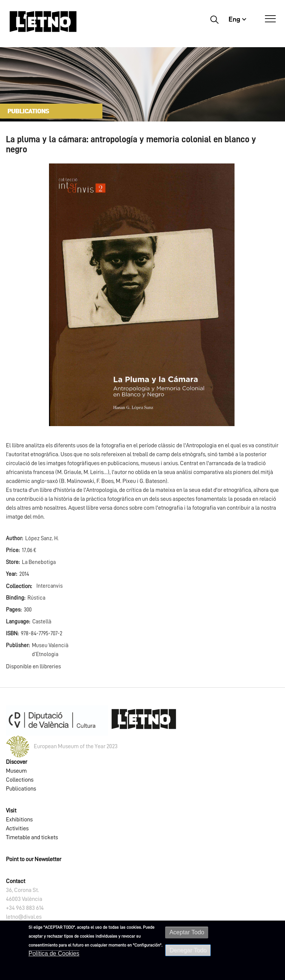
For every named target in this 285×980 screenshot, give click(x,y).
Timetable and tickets (32, 837)
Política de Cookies (54, 953)
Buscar (214, 19)
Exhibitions (19, 820)
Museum (16, 771)
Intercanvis (50, 586)
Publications (21, 789)
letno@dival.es (24, 917)
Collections (20, 780)
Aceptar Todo (187, 932)
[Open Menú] (270, 19)
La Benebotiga (39, 562)
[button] (142, 295)
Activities (17, 828)
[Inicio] (43, 21)
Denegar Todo (188, 950)
